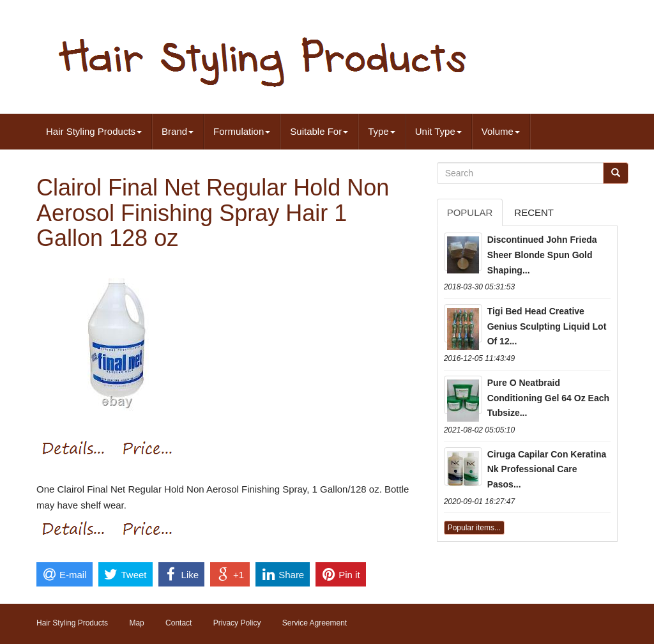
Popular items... (474, 528)
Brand (178, 131)
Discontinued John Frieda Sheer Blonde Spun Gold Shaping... (542, 255)
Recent (534, 212)
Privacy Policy (237, 623)
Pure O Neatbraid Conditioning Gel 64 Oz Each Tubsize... (548, 398)
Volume (501, 131)
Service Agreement (315, 623)
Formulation (242, 131)
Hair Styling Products (94, 131)
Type (382, 131)
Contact (179, 623)
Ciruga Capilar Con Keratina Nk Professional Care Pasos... (547, 470)
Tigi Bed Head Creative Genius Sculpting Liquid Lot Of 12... (547, 326)
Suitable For (319, 131)
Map (136, 623)
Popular (470, 212)
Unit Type (438, 131)
